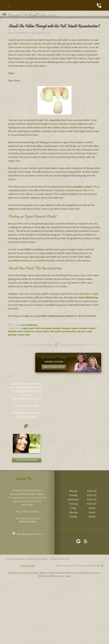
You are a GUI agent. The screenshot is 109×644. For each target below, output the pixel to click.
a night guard (28, 328)
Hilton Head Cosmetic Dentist (57, 316)
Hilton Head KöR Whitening (63, 573)
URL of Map (27, 505)
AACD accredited (34, 249)
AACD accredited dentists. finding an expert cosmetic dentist (65, 328)
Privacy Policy (28, 566)
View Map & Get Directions (27, 534)
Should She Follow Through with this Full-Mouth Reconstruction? (54, 27)
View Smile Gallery (27, 460)
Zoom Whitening (88, 297)
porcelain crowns (82, 187)
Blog (67, 576)
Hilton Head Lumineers (89, 573)
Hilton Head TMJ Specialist (51, 576)
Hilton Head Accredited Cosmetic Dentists (28, 573)
